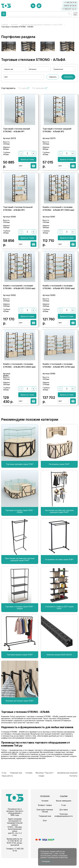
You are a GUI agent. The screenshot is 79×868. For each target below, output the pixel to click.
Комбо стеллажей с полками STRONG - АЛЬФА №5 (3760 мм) (59, 377)
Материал (33, 69)
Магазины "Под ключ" (36, 784)
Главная (5, 25)
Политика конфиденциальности (64, 825)
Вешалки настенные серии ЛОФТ (20, 713)
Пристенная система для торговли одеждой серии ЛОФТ (20, 571)
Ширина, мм (9, 69)
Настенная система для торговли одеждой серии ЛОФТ (59, 523)
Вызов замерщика (64, 811)
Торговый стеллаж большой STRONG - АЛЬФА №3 (18, 214)
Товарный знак (13, 784)
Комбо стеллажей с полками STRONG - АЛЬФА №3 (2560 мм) (59, 296)
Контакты (74, 786)
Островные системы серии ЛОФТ (59, 571)
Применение (58, 69)
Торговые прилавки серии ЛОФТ (20, 476)
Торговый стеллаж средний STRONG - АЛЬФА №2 (57, 133)
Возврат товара (45, 815)
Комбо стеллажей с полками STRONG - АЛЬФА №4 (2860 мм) (19, 377)
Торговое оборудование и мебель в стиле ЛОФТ (42, 25)
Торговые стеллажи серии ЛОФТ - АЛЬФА (20, 619)
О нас (4, 784)
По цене (24, 88)
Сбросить (53, 77)
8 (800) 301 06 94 (70, 6)
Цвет (6, 77)
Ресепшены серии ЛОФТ (59, 476)
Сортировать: (9, 88)
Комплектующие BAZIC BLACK (59, 666)
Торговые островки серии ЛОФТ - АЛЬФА (20, 523)
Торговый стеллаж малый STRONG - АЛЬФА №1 (16, 133)
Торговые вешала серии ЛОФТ (20, 666)
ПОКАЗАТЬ (68, 77)
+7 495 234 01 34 (70, 2)
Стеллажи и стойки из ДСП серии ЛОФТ (59, 619)
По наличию (40, 88)
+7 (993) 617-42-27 (69, 9)
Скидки (4, 786)
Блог (45, 830)
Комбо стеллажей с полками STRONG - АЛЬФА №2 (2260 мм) (19, 296)
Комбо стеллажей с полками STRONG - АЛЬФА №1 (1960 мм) (58, 214)
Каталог (14, 25)
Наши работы (72, 784)
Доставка (64, 819)
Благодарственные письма (45, 820)
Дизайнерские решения (56, 784)
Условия (23, 784)
